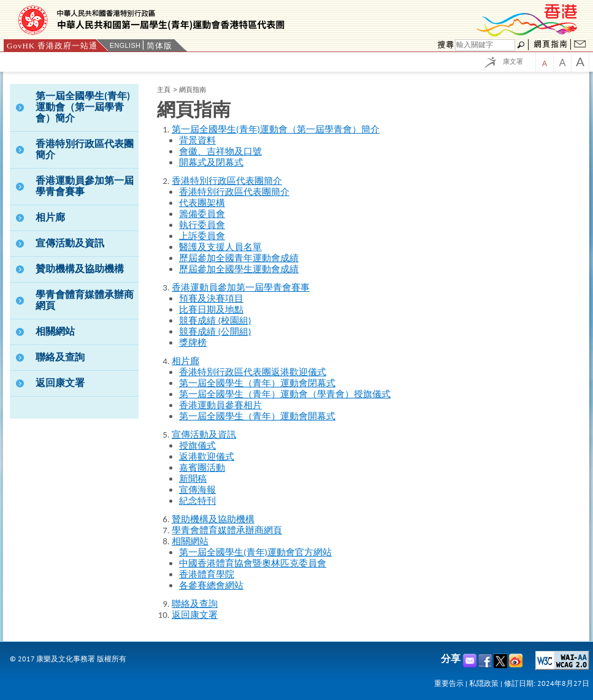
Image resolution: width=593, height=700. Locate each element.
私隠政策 (484, 683)
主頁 (164, 89)
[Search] (485, 45)
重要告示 (449, 683)
